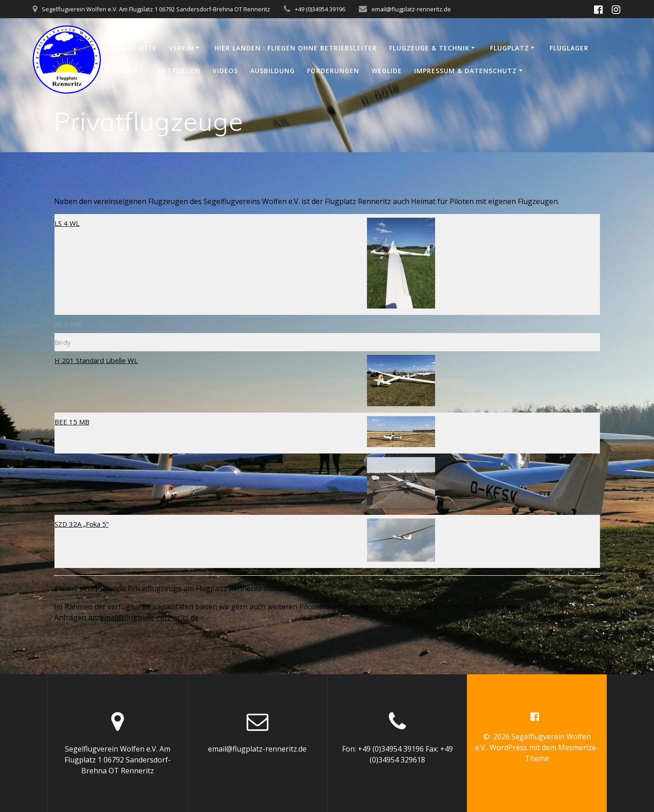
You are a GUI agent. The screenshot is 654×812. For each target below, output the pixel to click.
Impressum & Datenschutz (466, 71)
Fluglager (569, 48)
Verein (181, 48)
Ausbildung (272, 71)
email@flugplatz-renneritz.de (149, 618)
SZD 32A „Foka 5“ (82, 524)
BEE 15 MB (72, 422)
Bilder (126, 71)
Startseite (135, 48)
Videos (225, 71)
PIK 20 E (68, 463)
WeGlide (387, 71)
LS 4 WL (67, 223)
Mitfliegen (179, 71)
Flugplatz (510, 48)
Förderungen (333, 71)
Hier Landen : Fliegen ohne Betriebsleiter (296, 48)
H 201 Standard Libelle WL (96, 360)
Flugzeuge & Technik (429, 48)
